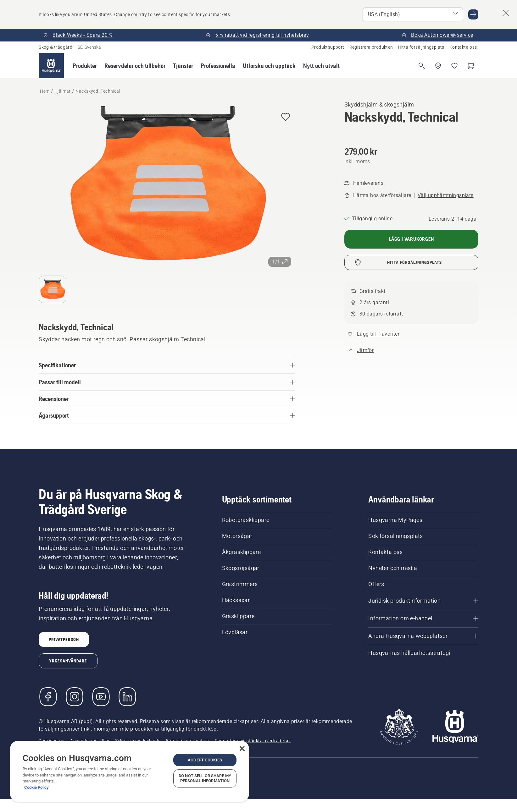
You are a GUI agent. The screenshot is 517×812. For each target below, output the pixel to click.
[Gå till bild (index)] (53, 289)
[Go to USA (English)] (473, 14)
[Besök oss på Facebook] (48, 697)
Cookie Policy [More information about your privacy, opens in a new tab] (36, 787)
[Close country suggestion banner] (506, 13)
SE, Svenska (89, 47)
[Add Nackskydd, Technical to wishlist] (286, 117)
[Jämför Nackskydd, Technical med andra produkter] (361, 350)
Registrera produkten (371, 47)
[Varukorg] (471, 66)
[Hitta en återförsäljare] (438, 66)
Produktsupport (328, 47)
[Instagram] (75, 697)
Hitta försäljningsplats (421, 47)
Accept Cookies (205, 760)
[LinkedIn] (127, 697)
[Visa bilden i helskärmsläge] (167, 185)
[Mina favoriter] (454, 66)
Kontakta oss (463, 47)
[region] (130, 771)
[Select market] (413, 14)
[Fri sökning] (422, 66)
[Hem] (51, 66)
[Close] (242, 749)
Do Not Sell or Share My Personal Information (205, 778)
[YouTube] (101, 697)
